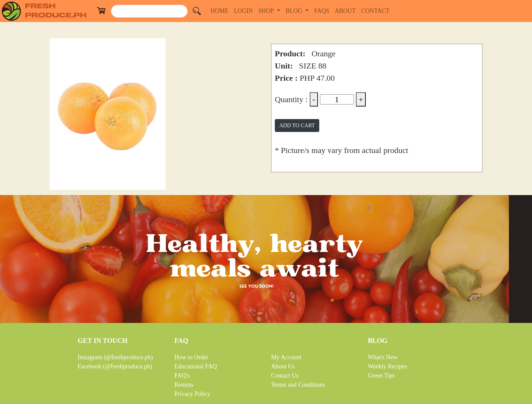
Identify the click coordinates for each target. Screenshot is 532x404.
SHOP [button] (267, 11)
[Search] (149, 11)
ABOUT (346, 10)
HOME (221, 10)
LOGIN (245, 10)
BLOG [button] (295, 11)
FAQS (323, 10)
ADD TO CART (297, 125)
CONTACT (377, 10)
